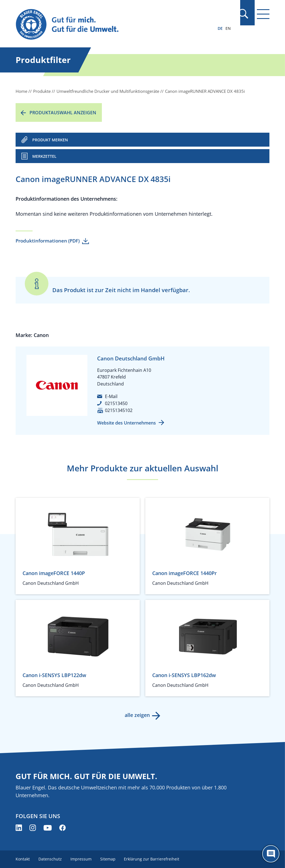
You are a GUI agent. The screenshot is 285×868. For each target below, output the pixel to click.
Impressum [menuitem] (82, 859)
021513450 (116, 403)
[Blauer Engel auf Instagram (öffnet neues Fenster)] (33, 828)
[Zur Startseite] (104, 25)
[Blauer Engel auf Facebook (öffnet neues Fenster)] (62, 828)
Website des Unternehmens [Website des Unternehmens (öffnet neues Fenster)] (126, 423)
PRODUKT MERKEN (50, 140)
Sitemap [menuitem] (109, 859)
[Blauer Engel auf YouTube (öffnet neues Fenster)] (48, 828)
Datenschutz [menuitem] (50, 859)
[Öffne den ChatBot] (271, 854)
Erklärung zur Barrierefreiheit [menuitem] (153, 859)
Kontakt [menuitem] (23, 859)
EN (228, 28)
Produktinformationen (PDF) (48, 241)
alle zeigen (137, 715)
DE (220, 28)
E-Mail (111, 396)
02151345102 (119, 410)
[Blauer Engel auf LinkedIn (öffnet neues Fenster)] (19, 828)
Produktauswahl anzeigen (63, 113)
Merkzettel (44, 156)
